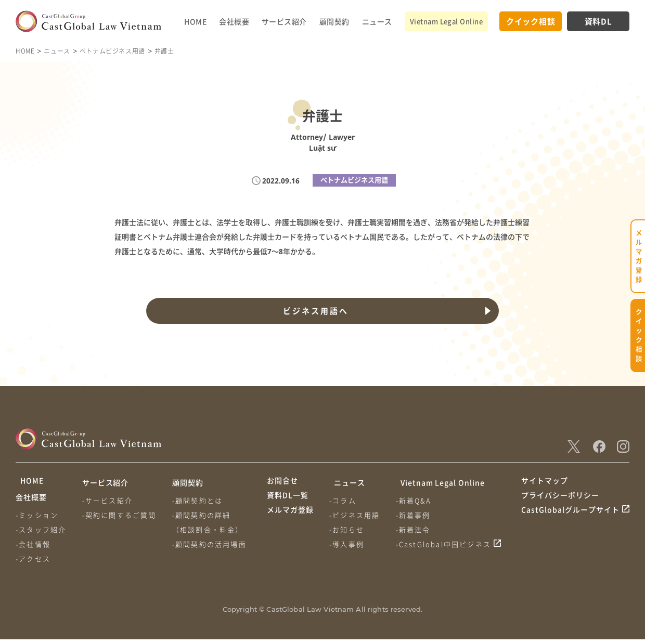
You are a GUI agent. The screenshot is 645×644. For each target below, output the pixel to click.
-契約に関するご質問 (121, 515)
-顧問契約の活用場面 (212, 544)
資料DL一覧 (288, 502)
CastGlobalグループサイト (570, 521)
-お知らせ (348, 529)
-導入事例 (348, 544)
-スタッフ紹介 (41, 534)
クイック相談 (531, 21)
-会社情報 (33, 549)
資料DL (598, 21)
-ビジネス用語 (356, 515)
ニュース (377, 21)
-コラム (344, 500)
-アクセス (33, 563)
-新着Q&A (417, 500)
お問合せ (282, 482)
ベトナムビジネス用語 (112, 51)
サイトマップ (545, 482)
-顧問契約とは (201, 500)
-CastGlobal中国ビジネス (447, 544)
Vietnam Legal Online (446, 21)
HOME (195, 21)
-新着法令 (416, 529)
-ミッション (37, 520)
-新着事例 (416, 515)
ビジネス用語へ (314, 311)
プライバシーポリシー (560, 502)
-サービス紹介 (109, 500)
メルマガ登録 (290, 521)
